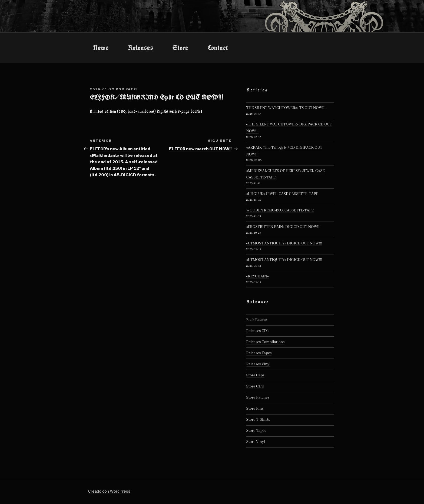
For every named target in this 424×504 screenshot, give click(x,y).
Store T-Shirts (258, 420)
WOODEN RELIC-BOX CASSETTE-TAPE (280, 210)
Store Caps (255, 375)
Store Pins (255, 409)
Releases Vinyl (259, 364)
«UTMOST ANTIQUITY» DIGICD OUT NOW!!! (284, 243)
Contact (218, 48)
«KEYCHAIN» (258, 276)
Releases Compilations (266, 342)
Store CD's (255, 386)
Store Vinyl (256, 442)
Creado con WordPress (109, 491)
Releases (141, 48)
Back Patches (257, 320)
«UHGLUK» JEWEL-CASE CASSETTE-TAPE (282, 194)
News (101, 48)
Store (180, 48)
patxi (132, 89)
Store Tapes (256, 431)
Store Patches (258, 397)
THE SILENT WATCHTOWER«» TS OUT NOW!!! (286, 108)
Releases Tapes (259, 353)
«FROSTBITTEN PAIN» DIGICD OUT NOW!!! (284, 227)
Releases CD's (258, 331)
